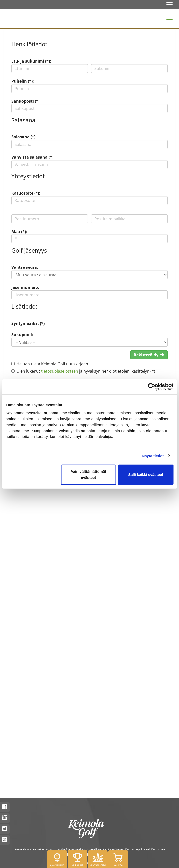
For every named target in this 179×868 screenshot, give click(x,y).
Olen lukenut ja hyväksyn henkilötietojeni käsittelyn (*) (86, 371)
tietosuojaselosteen (60, 371)
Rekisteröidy (149, 355)
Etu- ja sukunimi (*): (31, 61)
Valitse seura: (25, 267)
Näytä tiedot (153, 456)
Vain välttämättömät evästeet (89, 474)
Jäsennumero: (25, 287)
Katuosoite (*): (26, 193)
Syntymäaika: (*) (28, 323)
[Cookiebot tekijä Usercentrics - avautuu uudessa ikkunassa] (152, 387)
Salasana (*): (24, 137)
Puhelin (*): (23, 81)
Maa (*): (19, 232)
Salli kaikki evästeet (146, 474)
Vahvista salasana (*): (33, 157)
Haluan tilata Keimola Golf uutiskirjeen (52, 364)
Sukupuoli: (22, 335)
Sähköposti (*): (26, 101)
